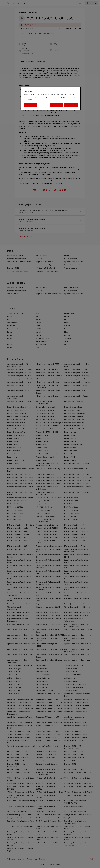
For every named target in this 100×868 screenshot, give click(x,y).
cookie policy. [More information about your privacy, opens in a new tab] (30, 99)
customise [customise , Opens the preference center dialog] (30, 105)
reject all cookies (56, 105)
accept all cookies (71, 105)
